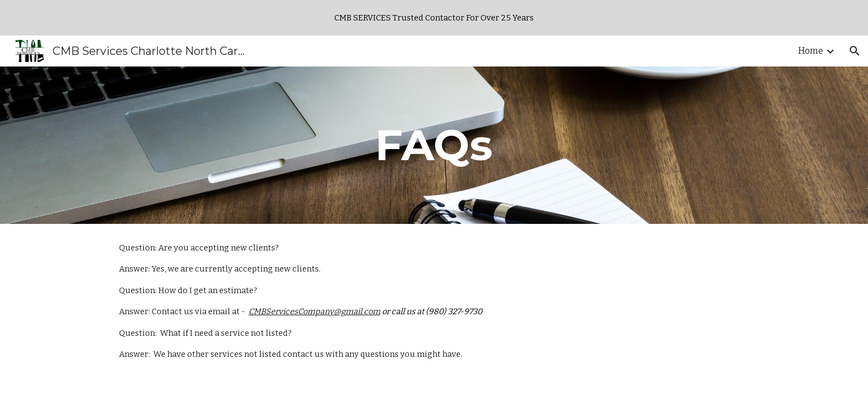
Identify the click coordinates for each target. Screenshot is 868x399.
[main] (434, 145)
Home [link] (811, 51)
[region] (434, 18)
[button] (855, 51)
